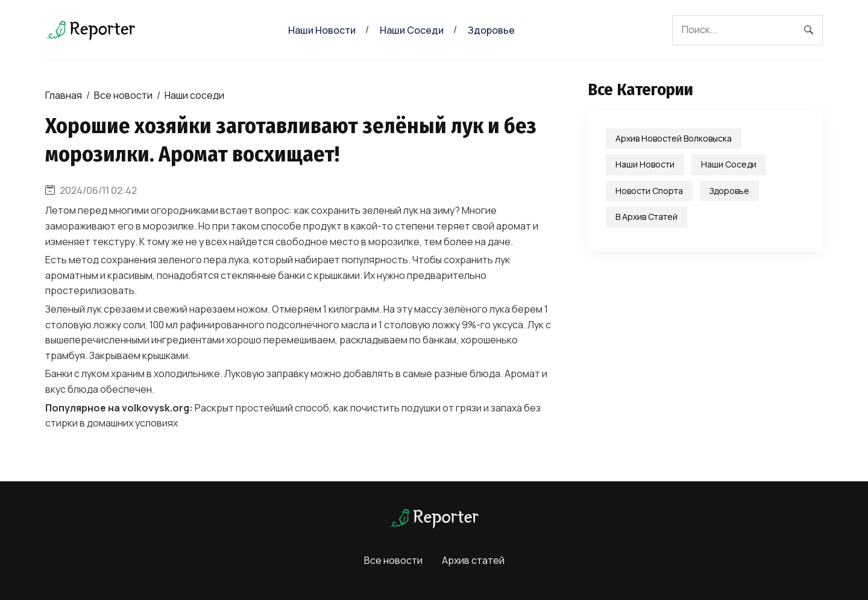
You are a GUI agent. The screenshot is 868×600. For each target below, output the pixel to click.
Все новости (123, 95)
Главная (64, 95)
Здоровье (491, 30)
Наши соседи (412, 30)
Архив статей (473, 560)
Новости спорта (649, 191)
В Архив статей (646, 217)
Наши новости (322, 30)
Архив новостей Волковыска (674, 138)
